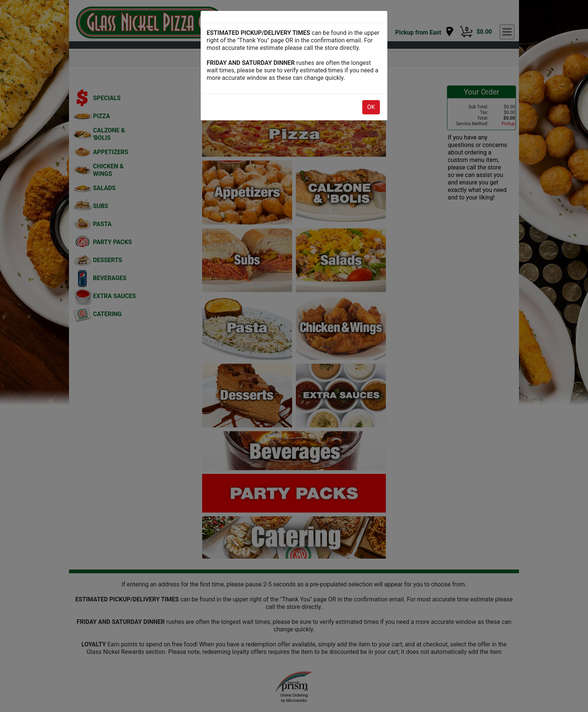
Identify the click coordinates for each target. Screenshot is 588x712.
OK (371, 107)
